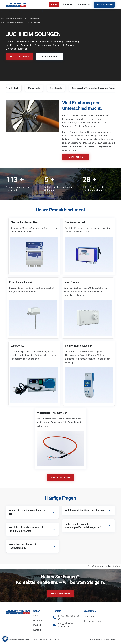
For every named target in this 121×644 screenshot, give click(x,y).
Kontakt (37, 630)
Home (54, 5)
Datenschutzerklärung (94, 621)
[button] (5, 639)
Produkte (83, 5)
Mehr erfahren (76, 157)
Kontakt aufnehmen (104, 5)
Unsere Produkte (49, 56)
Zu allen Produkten (60, 477)
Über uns (67, 5)
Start (36, 616)
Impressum (89, 616)
